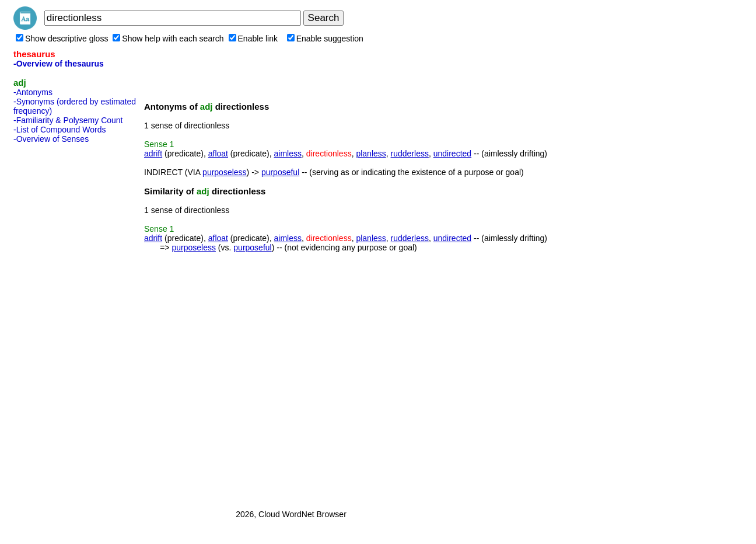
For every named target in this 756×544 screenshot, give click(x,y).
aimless (288, 154)
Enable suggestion (325, 39)
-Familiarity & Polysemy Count (68, 120)
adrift (153, 154)
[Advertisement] (60, 323)
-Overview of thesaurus (59, 64)
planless (371, 154)
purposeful (280, 172)
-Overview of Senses (51, 139)
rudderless (410, 154)
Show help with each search (168, 39)
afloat (218, 154)
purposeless (225, 172)
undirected (452, 154)
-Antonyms (33, 92)
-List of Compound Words (60, 130)
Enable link (253, 39)
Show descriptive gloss (62, 39)
